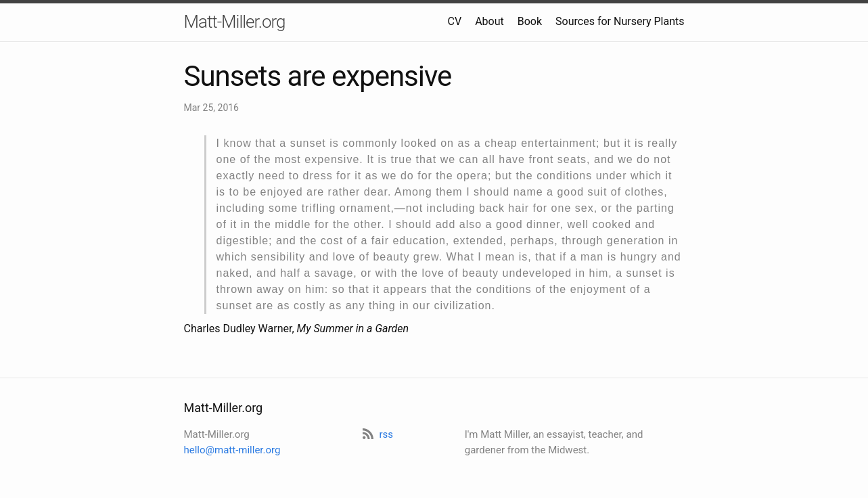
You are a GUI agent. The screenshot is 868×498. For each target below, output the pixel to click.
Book (530, 21)
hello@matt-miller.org (232, 450)
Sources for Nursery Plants (620, 21)
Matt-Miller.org (235, 22)
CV (455, 21)
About (489, 21)
